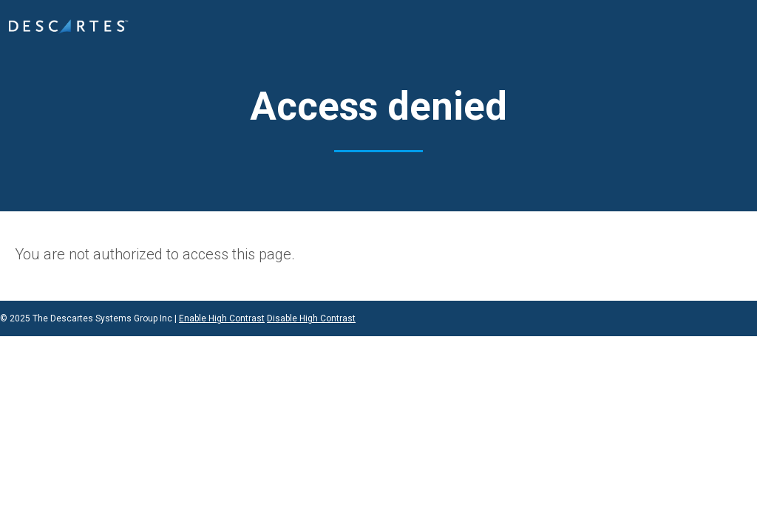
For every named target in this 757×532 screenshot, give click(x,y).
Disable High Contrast (311, 318)
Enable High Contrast (222, 318)
